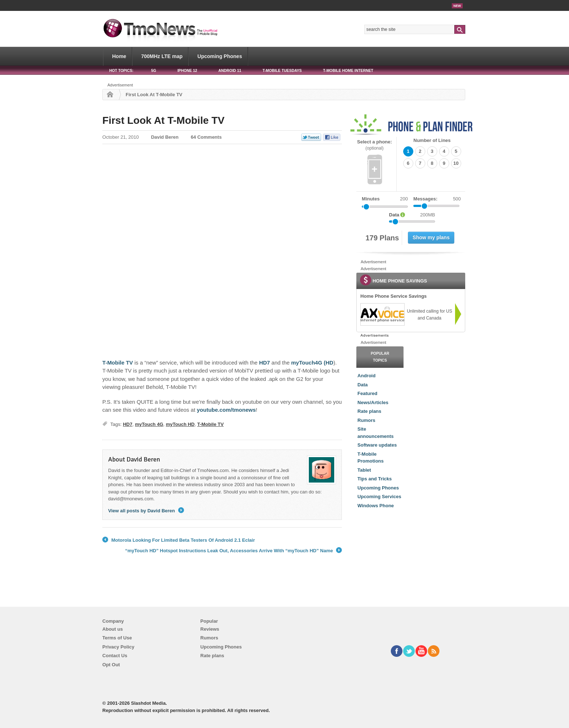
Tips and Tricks (374, 479)
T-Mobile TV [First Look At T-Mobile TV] (118, 363)
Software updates (377, 445)
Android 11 (230, 71)
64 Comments (206, 137)
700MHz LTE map (162, 56)
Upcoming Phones (220, 56)
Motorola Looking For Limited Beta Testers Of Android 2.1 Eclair (179, 540)
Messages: (437, 199)
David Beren (165, 137)
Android (367, 376)
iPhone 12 (187, 71)
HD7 (128, 424)
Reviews (210, 629)
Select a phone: (374, 145)
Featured (367, 393)
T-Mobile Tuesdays (282, 71)
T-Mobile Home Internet (348, 71)
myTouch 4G (149, 424)
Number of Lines (432, 140)
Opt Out (111, 665)
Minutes (371, 199)
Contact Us (115, 656)
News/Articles (373, 402)
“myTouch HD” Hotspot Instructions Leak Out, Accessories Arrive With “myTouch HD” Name (234, 551)
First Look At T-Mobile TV (163, 120)
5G (153, 71)
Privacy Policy (118, 647)
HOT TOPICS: (121, 71)
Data (363, 385)
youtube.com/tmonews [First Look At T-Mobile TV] (226, 410)
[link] (382, 314)
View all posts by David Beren (146, 511)
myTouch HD (180, 424)
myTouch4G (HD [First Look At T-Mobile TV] (312, 363)
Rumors (366, 420)
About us (112, 629)
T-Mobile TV (210, 424)
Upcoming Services (379, 497)
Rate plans (369, 411)
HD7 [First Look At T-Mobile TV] (265, 363)
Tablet (364, 470)
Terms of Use (117, 638)
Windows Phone (376, 506)
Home (119, 56)
